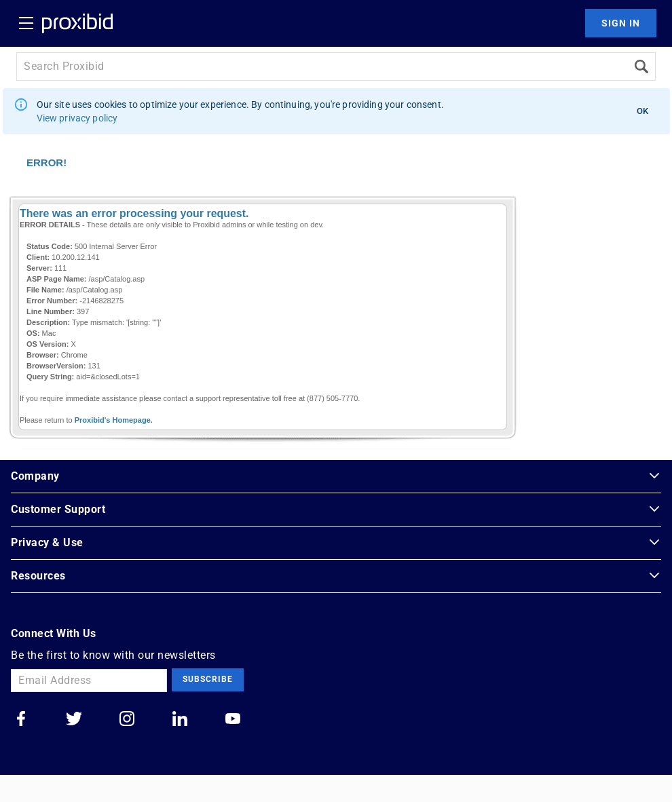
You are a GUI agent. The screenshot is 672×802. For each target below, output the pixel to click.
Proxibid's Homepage (113, 420)
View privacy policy (77, 118)
